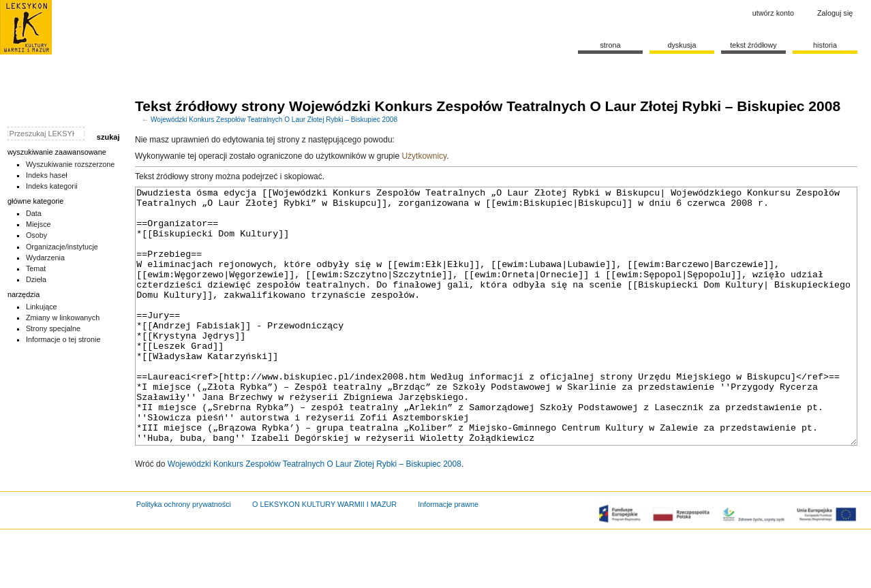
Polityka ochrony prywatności (184, 555)
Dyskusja (682, 45)
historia (825, 45)
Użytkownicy (424, 156)
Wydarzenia (45, 258)
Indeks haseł (47, 175)
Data (34, 213)
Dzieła (36, 279)
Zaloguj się (835, 13)
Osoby (36, 235)
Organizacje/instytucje (62, 247)
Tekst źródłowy (753, 45)
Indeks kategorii (52, 186)
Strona (610, 45)
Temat (36, 268)
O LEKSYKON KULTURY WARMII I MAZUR (324, 555)
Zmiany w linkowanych (63, 318)
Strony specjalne (53, 328)
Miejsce (39, 224)
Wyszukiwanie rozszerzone (71, 164)
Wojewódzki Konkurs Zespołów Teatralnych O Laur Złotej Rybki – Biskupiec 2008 (274, 120)
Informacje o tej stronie (63, 339)
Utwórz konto (773, 13)
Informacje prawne (448, 555)
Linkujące (42, 307)
